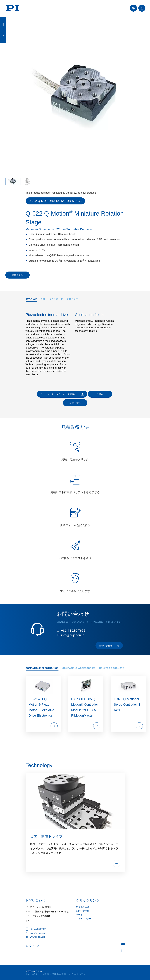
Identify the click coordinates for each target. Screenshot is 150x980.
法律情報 (46, 974)
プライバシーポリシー (79, 974)
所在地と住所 (83, 907)
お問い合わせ (83, 911)
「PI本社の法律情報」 (60, 974)
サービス (80, 915)
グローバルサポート (33, 974)
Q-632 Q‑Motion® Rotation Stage (55, 201)
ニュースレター (84, 919)
